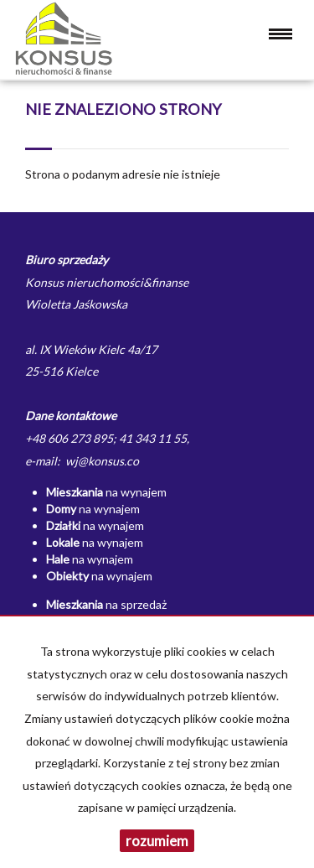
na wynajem (106, 492)
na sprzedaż (106, 604)
